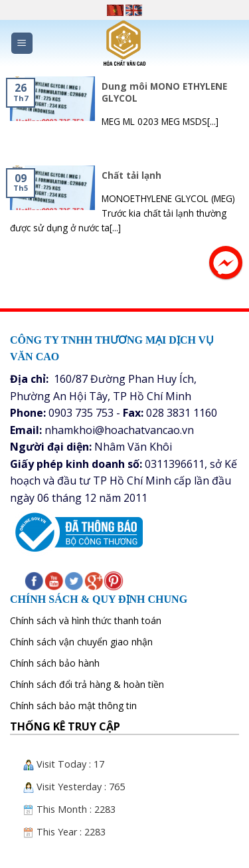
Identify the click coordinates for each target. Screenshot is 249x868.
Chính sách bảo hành (55, 663)
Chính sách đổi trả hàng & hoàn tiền (87, 684)
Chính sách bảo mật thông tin (73, 705)
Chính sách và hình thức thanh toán (86, 620)
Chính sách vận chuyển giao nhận (81, 642)
